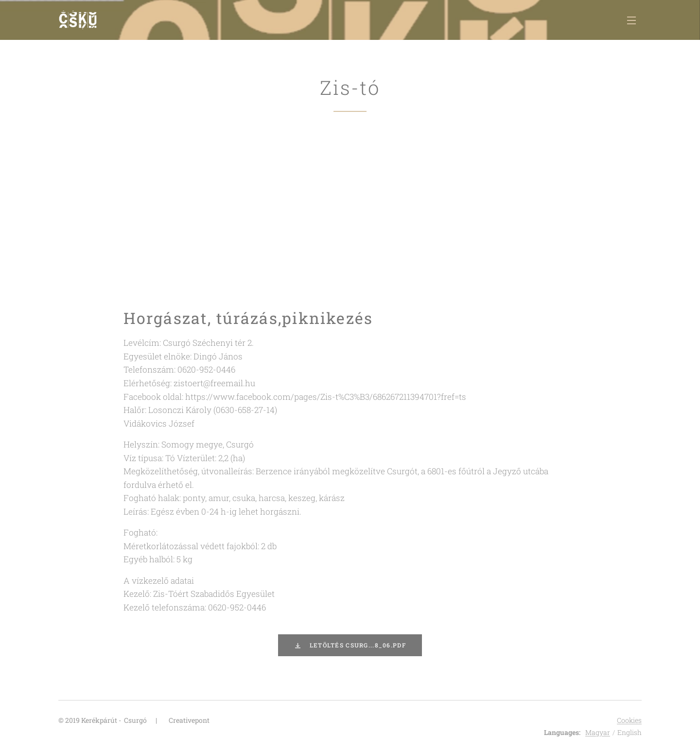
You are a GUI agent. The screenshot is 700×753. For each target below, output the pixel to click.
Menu (631, 20)
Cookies (629, 720)
